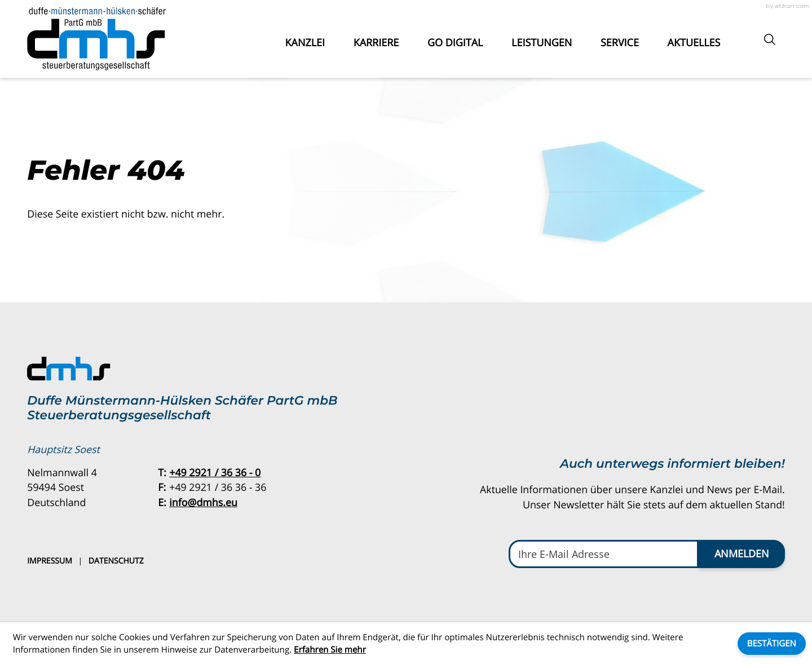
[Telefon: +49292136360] (215, 473)
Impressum (50, 561)
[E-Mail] (604, 554)
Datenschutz (116, 561)
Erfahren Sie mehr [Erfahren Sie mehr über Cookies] (330, 650)
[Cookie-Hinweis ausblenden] (772, 644)
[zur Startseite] (96, 39)
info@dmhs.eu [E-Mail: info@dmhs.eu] (203, 503)
